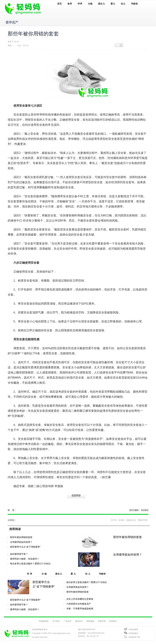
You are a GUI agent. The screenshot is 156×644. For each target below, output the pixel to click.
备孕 (70, 4)
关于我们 (56, 621)
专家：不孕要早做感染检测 (80, 609)
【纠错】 (121, 520)
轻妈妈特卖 (44, 621)
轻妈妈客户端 (134, 637)
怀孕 (80, 4)
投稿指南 (90, 621)
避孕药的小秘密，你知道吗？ (25, 559)
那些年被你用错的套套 (21, 537)
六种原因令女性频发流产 (79, 604)
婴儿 (113, 4)
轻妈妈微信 (133, 633)
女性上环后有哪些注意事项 (80, 599)
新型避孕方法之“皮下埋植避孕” (25, 547)
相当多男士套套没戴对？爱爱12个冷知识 (30, 564)
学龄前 (134, 4)
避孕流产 (12, 22)
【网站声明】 (143, 520)
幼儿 (123, 4)
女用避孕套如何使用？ (21, 542)
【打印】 (114, 520)
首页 (59, 4)
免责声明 (102, 621)
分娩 (90, 4)
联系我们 (113, 621)
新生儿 (101, 4)
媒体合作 (79, 621)
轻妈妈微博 (133, 629)
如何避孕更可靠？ (19, 554)
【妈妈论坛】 (131, 520)
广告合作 (68, 621)
